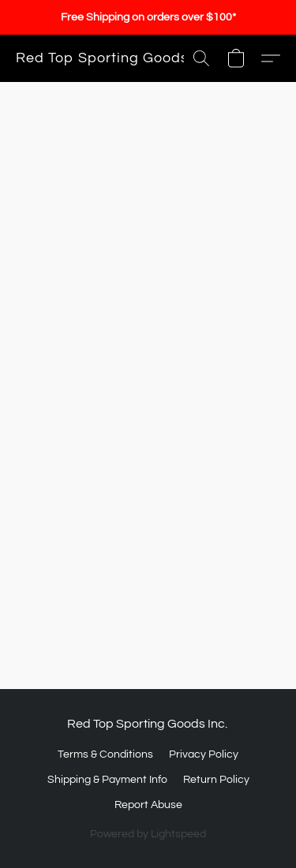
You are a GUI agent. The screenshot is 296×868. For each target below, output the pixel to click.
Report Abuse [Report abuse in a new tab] (148, 805)
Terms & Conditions (105, 754)
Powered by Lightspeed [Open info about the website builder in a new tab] (148, 834)
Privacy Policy (204, 754)
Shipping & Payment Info (107, 780)
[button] (102, 58)
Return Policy (216, 780)
